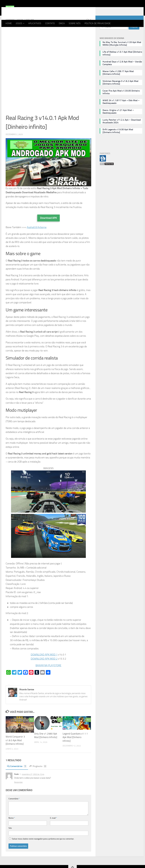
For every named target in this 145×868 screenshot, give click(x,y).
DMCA (62, 23)
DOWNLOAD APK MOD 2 (44, 670)
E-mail (53, 829)
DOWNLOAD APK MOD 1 (44, 666)
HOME (9, 23)
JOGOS (19, 23)
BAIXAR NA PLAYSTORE (48, 677)
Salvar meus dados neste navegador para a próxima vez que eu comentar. (43, 850)
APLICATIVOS (35, 23)
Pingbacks (38, 778)
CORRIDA (10, 31)
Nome (12, 829)
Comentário (14, 810)
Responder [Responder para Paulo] (18, 794)
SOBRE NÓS (75, 23)
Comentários (17, 778)
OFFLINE (30, 31)
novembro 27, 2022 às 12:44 (33, 786)
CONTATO (50, 23)
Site (10, 839)
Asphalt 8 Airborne (37, 239)
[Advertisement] (48, 61)
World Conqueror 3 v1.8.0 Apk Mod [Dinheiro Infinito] (15, 752)
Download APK (48, 229)
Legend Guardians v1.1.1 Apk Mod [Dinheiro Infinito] (75, 749)
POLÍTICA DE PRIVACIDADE (98, 23)
